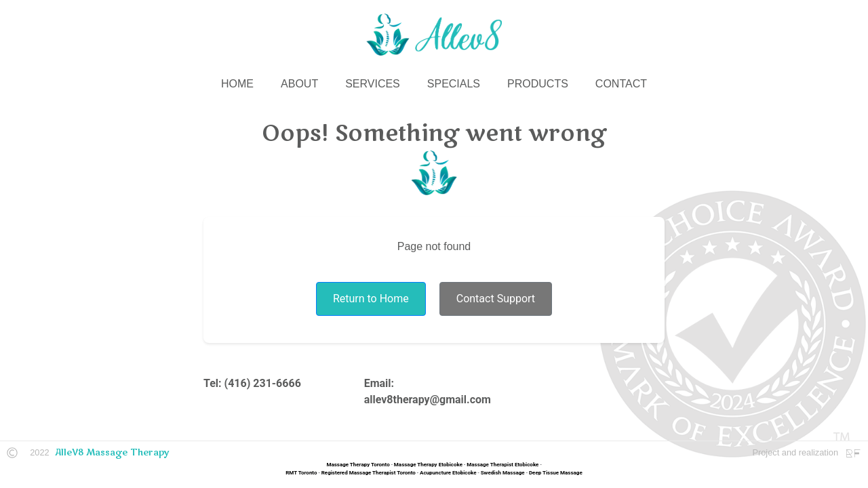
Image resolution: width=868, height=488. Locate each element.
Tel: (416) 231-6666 (252, 383)
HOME (237, 84)
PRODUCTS (538, 84)
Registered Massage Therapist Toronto (369, 473)
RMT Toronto (301, 473)
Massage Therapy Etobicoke (428, 465)
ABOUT (299, 84)
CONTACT (621, 84)
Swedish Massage (503, 473)
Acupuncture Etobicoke (448, 473)
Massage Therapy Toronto (358, 465)
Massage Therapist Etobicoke (502, 465)
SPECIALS (454, 84)
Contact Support (496, 299)
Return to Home (371, 299)
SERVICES (373, 84)
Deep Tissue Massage (556, 473)
